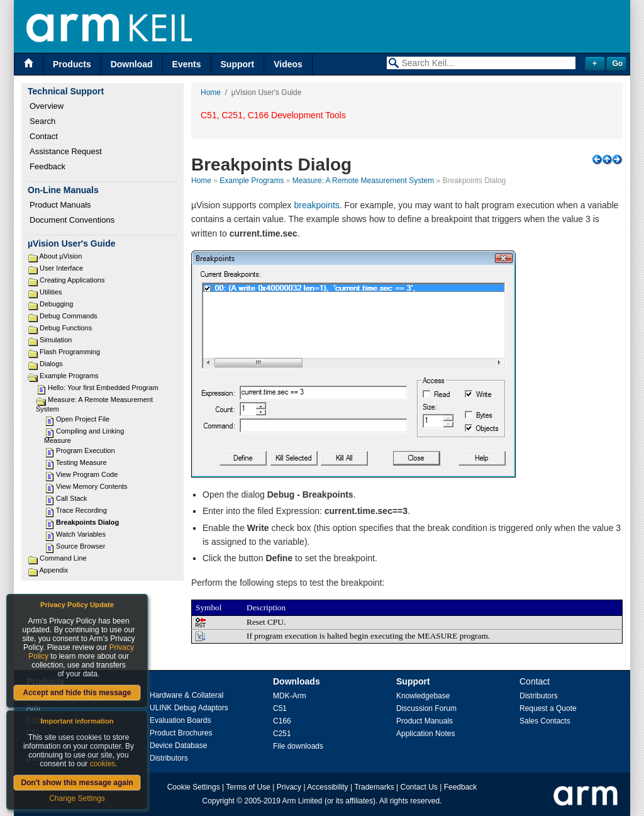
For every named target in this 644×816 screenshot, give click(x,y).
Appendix (53, 570)
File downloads (298, 746)
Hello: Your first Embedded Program (103, 388)
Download (132, 64)
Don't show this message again (77, 783)
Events (187, 64)
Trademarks (374, 787)
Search (42, 121)
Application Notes (425, 734)
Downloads (297, 681)
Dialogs (51, 364)
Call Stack (72, 498)
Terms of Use (248, 787)
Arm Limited (303, 801)
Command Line (63, 558)
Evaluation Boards (180, 720)
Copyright (219, 801)
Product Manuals (60, 205)
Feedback (47, 166)
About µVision (60, 256)
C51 (280, 708)
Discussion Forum (426, 708)
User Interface (61, 268)
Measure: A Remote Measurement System (363, 181)
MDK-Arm (290, 696)
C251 (282, 734)
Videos (288, 64)
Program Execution (86, 450)
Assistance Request (66, 151)
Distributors (169, 758)
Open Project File (83, 419)
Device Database (178, 746)
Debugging (56, 304)
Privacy (289, 787)
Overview (47, 106)
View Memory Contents (92, 486)
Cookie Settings (194, 787)
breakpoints (316, 205)
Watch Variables (81, 534)
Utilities (51, 292)
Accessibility (327, 787)
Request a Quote (548, 708)
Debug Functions (66, 328)
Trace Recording (81, 510)
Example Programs (69, 376)
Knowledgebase (423, 696)
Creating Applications (72, 280)
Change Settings (77, 798)
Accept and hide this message (77, 693)
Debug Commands (69, 316)
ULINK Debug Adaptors (189, 708)
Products (72, 64)
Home (211, 92)
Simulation (56, 340)
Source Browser (80, 546)
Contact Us (419, 787)
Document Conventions (72, 220)
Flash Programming (70, 352)
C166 (282, 721)
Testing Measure (81, 462)
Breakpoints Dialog (87, 522)
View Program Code (87, 474)
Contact (44, 136)
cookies (103, 764)
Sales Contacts (545, 721)
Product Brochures (181, 733)
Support (238, 64)
